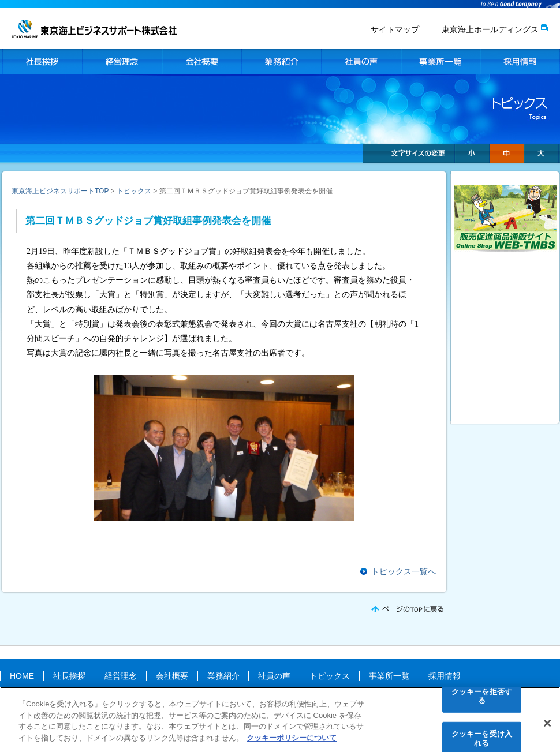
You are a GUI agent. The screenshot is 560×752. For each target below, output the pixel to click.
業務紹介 (281, 62)
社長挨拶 (42, 62)
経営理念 (122, 62)
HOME (22, 676)
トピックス (134, 191)
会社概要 (201, 62)
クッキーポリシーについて (292, 740)
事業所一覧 (440, 62)
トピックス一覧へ (404, 571)
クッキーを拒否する (482, 699)
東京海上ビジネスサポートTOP (60, 191)
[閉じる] (547, 725)
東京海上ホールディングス (490, 29)
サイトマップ (395, 29)
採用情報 (520, 62)
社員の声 (361, 62)
